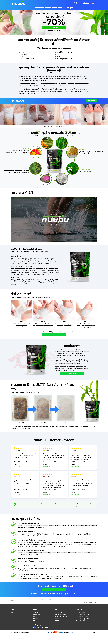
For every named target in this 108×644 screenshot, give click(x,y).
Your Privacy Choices (41, 627)
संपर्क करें (69, 3)
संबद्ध (34, 621)
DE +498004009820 (83, 618)
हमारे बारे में (35, 619)
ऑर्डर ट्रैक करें (77, 3)
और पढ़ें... (13, 601)
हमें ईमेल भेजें (82, 620)
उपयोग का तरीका (61, 3)
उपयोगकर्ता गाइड (37, 623)
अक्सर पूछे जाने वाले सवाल (61, 617)
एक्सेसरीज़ (57, 621)
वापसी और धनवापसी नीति (61, 614)
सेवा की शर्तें (36, 612)
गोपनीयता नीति (36, 614)
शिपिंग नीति (36, 617)
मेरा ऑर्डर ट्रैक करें (59, 612)
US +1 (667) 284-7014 (83, 614)
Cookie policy (37, 625)
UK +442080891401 (82, 616)
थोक (12, 612)
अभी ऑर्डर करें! (86, 3)
